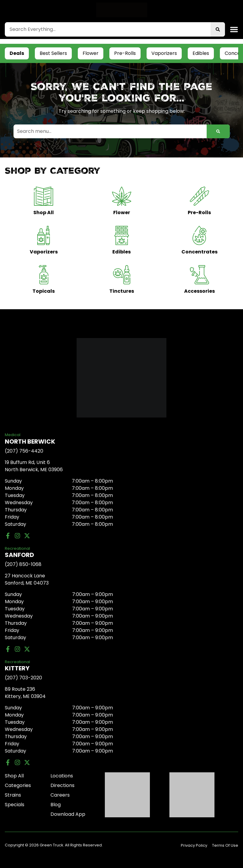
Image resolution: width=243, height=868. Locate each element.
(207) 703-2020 (23, 678)
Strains (13, 795)
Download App (68, 814)
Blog (56, 805)
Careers (60, 795)
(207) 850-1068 (23, 564)
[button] (234, 29)
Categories (18, 785)
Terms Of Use (225, 845)
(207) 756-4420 (24, 451)
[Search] (218, 29)
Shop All (14, 776)
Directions (62, 785)
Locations (62, 776)
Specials (15, 805)
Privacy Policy (194, 845)
